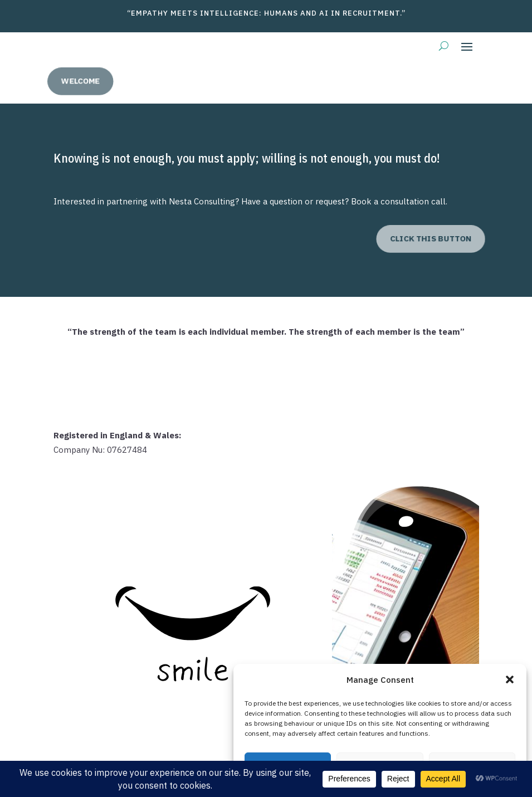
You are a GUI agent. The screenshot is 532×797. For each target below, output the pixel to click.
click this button (414, 239)
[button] (510, 679)
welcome (98, 81)
